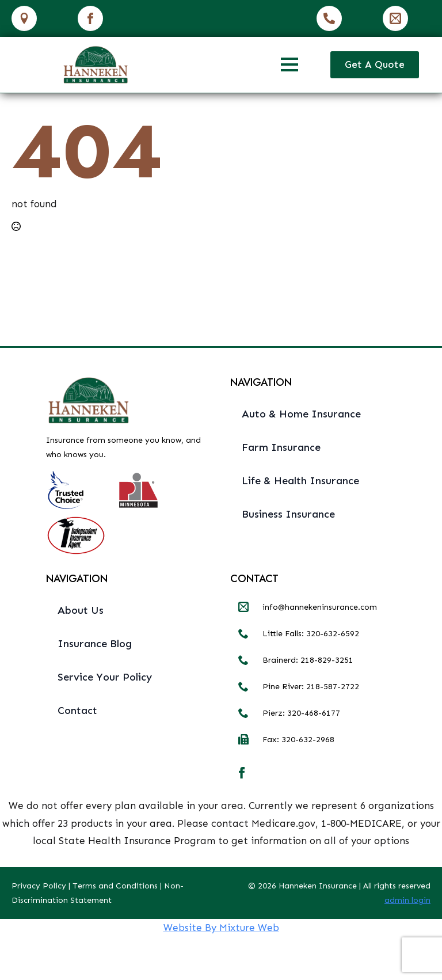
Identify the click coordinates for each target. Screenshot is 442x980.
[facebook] (242, 773)
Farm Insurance (281, 447)
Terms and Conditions (115, 886)
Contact (77, 711)
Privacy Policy (39, 886)
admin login (407, 900)
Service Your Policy (105, 677)
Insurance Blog (95, 644)
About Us (81, 610)
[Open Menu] (289, 64)
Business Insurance (288, 514)
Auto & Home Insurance (301, 414)
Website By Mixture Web (221, 928)
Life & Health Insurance (300, 481)
